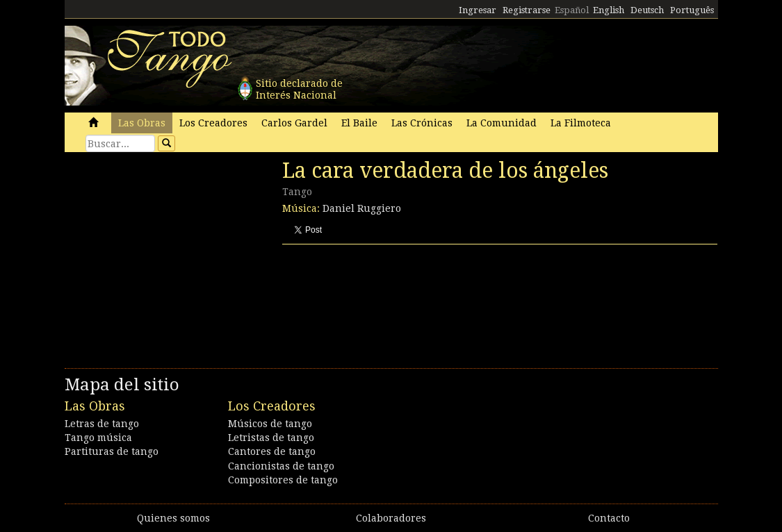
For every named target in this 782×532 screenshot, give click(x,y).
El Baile (359, 123)
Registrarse (527, 10)
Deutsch (647, 10)
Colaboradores (391, 518)
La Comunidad (502, 123)
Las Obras (142, 123)
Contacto (609, 518)
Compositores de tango (283, 480)
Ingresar (478, 10)
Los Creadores (213, 123)
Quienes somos (173, 518)
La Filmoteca (581, 123)
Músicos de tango (270, 424)
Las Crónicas (422, 123)
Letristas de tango (271, 438)
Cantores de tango (272, 451)
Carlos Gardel (294, 123)
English (609, 10)
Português (692, 10)
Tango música (98, 438)
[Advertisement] (169, 253)
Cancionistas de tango (281, 466)
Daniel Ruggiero (362, 208)
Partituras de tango (112, 451)
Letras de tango (102, 424)
